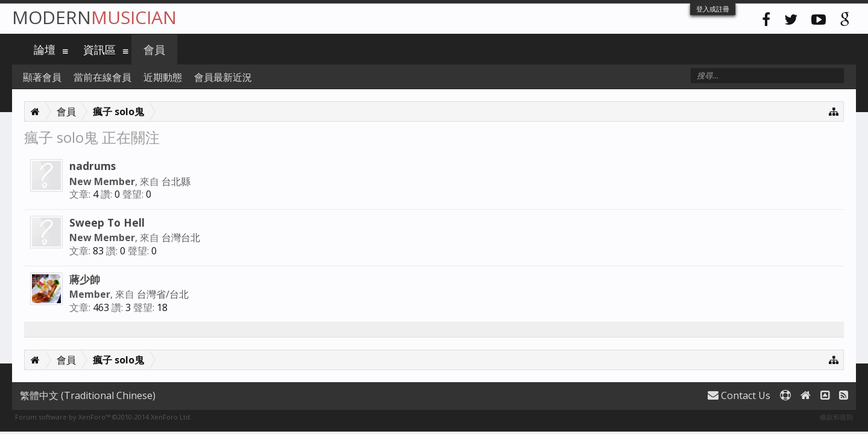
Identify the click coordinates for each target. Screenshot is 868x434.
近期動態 (163, 77)
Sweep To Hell (107, 222)
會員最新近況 (223, 77)
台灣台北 (181, 237)
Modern (94, 17)
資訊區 (99, 49)
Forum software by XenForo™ (103, 417)
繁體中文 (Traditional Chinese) (88, 395)
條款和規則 (836, 417)
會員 (154, 49)
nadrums (93, 166)
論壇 (45, 49)
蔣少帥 (85, 279)
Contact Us (739, 395)
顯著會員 (42, 77)
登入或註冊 (713, 9)
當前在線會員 (102, 77)
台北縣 (176, 181)
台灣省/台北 (163, 294)
